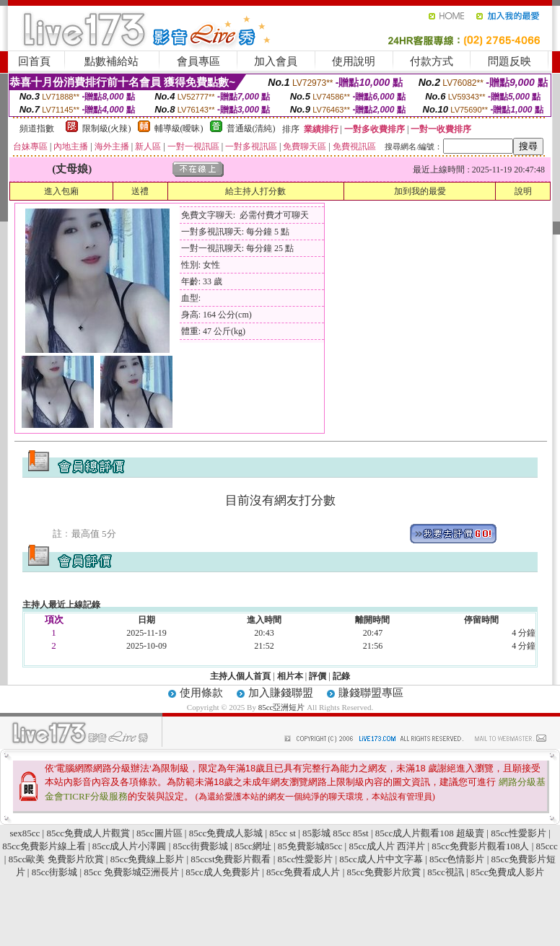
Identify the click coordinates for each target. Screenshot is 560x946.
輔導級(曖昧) (179, 128)
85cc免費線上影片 (148, 859)
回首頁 (34, 61)
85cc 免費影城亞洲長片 (131, 872)
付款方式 (432, 61)
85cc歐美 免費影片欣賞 (56, 859)
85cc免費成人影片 (508, 872)
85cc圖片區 (159, 833)
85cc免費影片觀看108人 (480, 846)
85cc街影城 (55, 872)
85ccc (547, 846)
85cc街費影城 (200, 846)
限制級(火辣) (107, 128)
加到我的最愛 (420, 191)
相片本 (290, 676)
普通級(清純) (251, 128)
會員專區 (198, 61)
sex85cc (25, 833)
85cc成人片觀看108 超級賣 (430, 833)
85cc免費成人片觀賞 (88, 833)
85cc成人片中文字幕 (381, 859)
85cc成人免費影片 (223, 872)
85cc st (282, 833)
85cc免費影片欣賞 (384, 872)
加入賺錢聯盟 (281, 693)
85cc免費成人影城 (226, 833)
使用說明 (354, 61)
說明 (523, 191)
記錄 (341, 676)
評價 (318, 676)
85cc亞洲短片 (283, 707)
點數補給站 (111, 61)
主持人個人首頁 (240, 676)
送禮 (140, 191)
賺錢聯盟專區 (371, 693)
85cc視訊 (446, 872)
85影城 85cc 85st (336, 833)
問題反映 (509, 61)
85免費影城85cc (310, 846)
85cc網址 (253, 846)
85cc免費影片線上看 (44, 846)
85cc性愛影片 (519, 833)
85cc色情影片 (457, 859)
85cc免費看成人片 (303, 872)
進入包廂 (61, 191)
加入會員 (276, 61)
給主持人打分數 (255, 191)
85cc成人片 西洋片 (387, 846)
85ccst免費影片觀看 (231, 859)
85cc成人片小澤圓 (130, 846)
